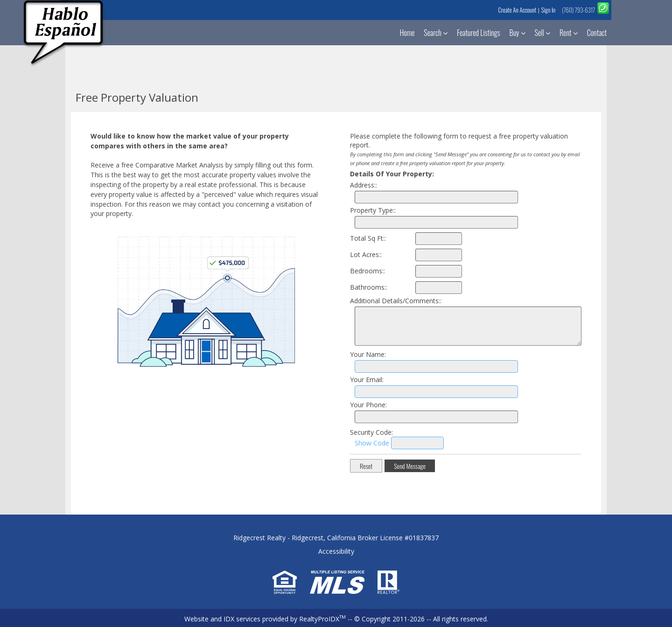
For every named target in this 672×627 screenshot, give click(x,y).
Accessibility (336, 551)
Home (407, 33)
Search (436, 33)
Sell (542, 33)
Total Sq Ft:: (368, 238)
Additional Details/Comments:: (396, 301)
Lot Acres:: (366, 254)
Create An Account (517, 10)
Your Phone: (368, 405)
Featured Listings (479, 33)
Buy (518, 33)
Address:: (364, 185)
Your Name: (368, 354)
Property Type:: (373, 210)
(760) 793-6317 (578, 10)
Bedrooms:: (367, 271)
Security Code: (371, 432)
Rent (569, 33)
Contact (597, 33)
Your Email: (367, 380)
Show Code (372, 443)
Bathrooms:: (369, 287)
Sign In (548, 10)
